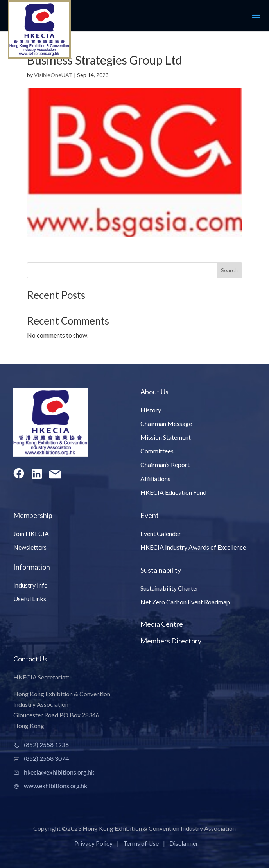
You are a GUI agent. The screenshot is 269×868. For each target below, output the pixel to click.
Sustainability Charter (169, 588)
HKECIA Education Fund (173, 492)
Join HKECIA (31, 533)
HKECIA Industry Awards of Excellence (193, 547)
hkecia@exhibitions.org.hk (59, 772)
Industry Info (30, 585)
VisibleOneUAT (53, 75)
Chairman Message (166, 423)
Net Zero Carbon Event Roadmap (185, 602)
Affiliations (155, 479)
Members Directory (171, 641)
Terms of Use (141, 843)
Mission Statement (166, 437)
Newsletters (30, 547)
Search (229, 270)
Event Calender (161, 533)
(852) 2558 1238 (46, 745)
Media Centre (162, 624)
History (151, 410)
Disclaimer (184, 843)
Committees (157, 451)
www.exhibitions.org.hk (56, 786)
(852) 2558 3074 (46, 758)
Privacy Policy (93, 843)
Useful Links (30, 599)
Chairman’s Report (165, 465)
